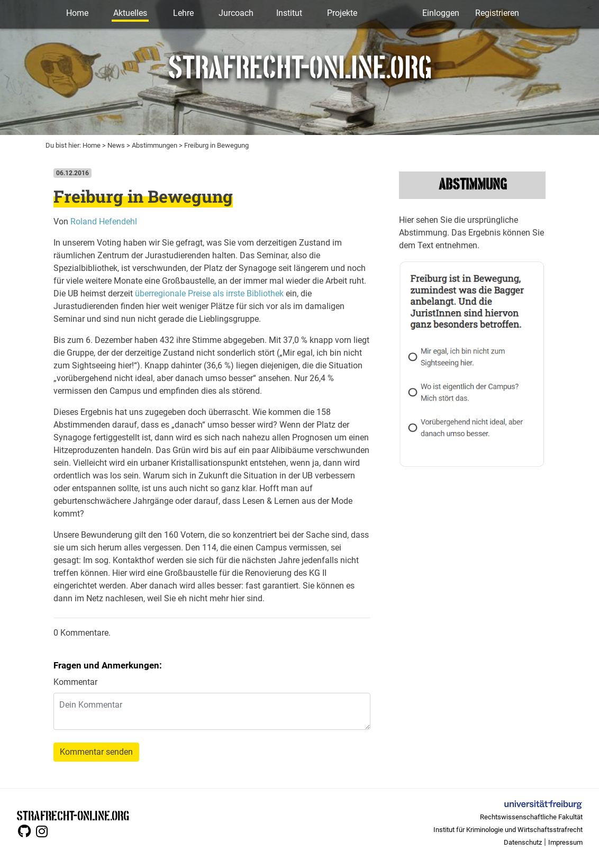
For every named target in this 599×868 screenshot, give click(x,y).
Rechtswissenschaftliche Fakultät (531, 817)
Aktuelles (130, 13)
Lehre (183, 13)
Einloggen (441, 13)
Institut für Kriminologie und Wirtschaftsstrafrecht (508, 830)
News (116, 145)
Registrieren (497, 13)
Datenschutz (523, 842)
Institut (289, 13)
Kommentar (75, 682)
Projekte (342, 13)
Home (77, 13)
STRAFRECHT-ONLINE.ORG (73, 815)
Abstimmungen (155, 145)
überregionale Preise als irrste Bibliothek (209, 293)
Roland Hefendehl (104, 221)
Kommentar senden (96, 752)
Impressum (565, 842)
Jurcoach (236, 13)
